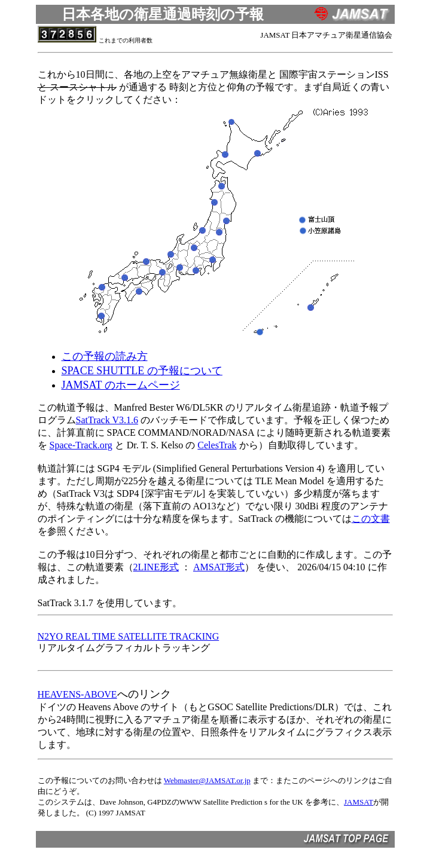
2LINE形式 (156, 567)
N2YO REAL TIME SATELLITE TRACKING (129, 636)
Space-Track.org (81, 445)
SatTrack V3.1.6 (107, 420)
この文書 (371, 519)
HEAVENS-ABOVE (77, 694)
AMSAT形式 (219, 567)
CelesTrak (217, 445)
